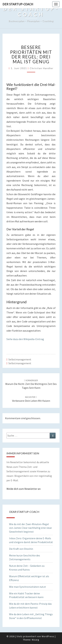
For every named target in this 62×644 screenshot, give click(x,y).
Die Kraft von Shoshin (21, 549)
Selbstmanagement (20, 359)
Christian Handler (42, 68)
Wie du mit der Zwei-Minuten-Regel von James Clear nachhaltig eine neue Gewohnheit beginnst (30, 528)
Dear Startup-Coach (24, 512)
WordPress (48, 636)
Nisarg (36, 640)
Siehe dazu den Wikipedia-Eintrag (25, 339)
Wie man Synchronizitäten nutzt (28, 587)
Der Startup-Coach (18, 4)
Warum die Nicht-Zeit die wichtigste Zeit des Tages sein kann (31, 384)
